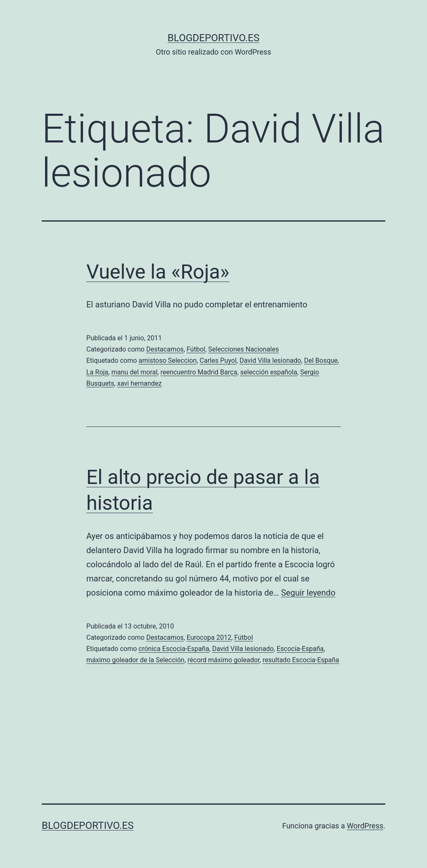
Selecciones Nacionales (243, 349)
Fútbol (196, 349)
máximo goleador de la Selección (135, 660)
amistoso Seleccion (167, 360)
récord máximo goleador (224, 660)
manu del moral (134, 372)
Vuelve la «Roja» (158, 272)
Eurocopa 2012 (209, 637)
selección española (269, 372)
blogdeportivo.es (213, 38)
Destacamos (165, 349)
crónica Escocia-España (174, 649)
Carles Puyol (218, 360)
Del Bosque (321, 360)
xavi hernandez (139, 383)
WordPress (365, 826)
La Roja (97, 372)
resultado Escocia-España (301, 660)
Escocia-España (300, 649)
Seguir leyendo (308, 593)
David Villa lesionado (270, 360)
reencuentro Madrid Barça (199, 372)
